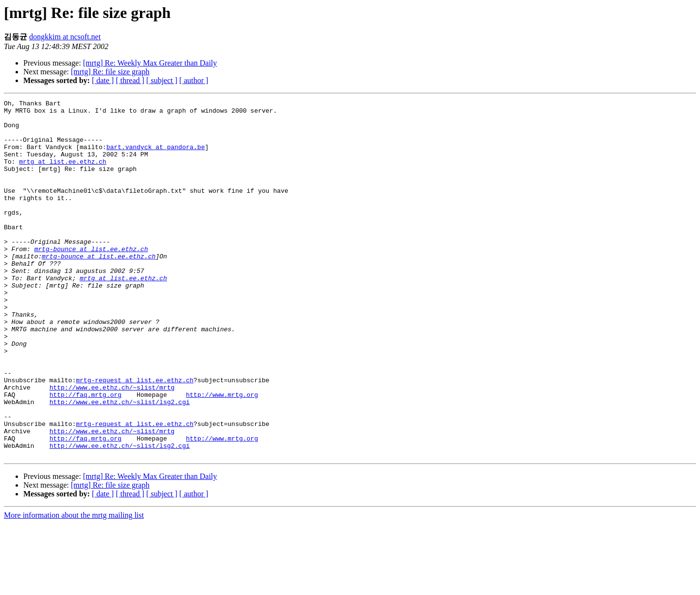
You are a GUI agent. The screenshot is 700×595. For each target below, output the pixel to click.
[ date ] (103, 80)
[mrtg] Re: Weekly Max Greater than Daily (150, 63)
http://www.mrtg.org (222, 454)
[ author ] (194, 80)
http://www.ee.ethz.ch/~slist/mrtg (112, 445)
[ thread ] (130, 80)
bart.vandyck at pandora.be (156, 157)
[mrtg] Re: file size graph (110, 72)
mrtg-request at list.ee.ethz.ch (135, 437)
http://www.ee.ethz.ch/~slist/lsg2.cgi (120, 463)
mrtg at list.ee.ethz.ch (62, 174)
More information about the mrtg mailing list (74, 586)
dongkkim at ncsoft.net (65, 37)
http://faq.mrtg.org (86, 454)
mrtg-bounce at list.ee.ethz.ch (91, 279)
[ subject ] (162, 80)
